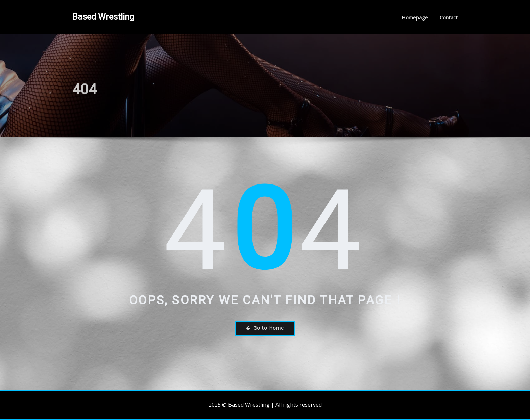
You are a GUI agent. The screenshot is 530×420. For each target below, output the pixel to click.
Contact (449, 17)
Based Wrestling (103, 17)
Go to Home (265, 328)
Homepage (415, 17)
